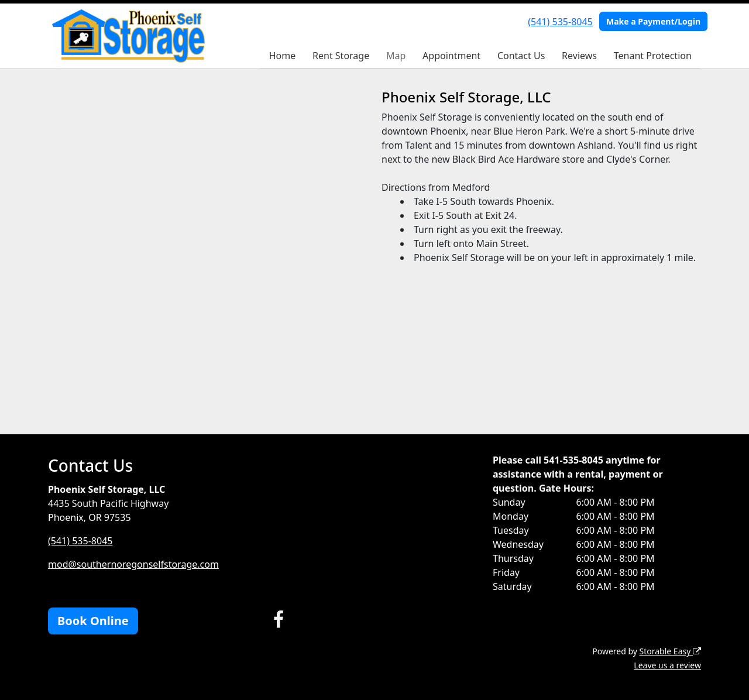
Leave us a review (667, 665)
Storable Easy (670, 651)
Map (396, 56)
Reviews (579, 56)
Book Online (93, 621)
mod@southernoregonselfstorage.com (133, 564)
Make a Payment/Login (653, 21)
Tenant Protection (653, 56)
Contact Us (521, 56)
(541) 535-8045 (560, 22)
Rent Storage (341, 56)
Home (283, 56)
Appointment (451, 56)
